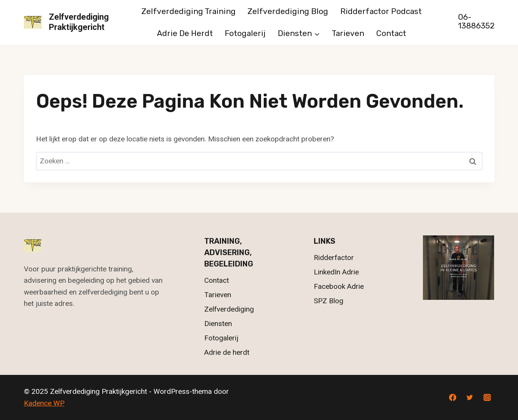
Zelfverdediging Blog (288, 11)
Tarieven (348, 33)
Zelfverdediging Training (189, 11)
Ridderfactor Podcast (381, 11)
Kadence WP (44, 403)
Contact (391, 33)
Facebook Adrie (339, 286)
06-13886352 (476, 21)
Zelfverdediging (229, 309)
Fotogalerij (245, 33)
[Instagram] (487, 398)
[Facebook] (452, 398)
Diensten (218, 324)
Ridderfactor (334, 258)
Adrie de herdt (185, 33)
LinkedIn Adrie (336, 272)
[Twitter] (470, 398)
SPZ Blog (329, 301)
